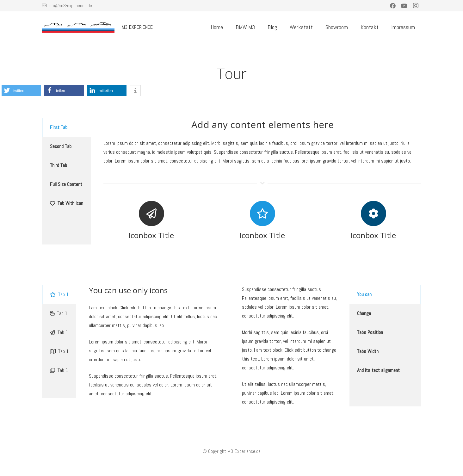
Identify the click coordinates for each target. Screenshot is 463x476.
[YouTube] (404, 6)
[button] (21, 91)
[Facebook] (393, 6)
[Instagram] (416, 6)
